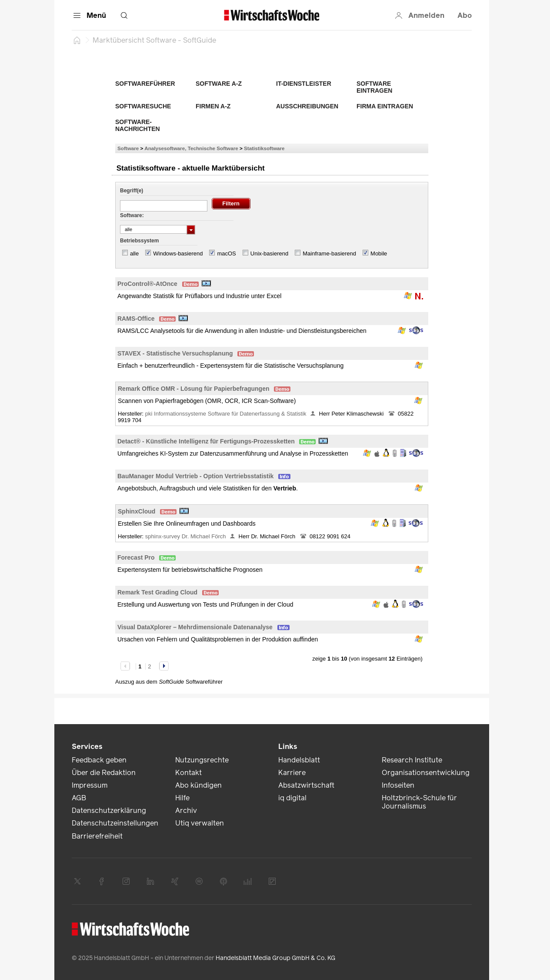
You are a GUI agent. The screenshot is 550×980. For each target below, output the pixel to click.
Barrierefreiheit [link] (97, 836)
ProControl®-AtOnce (147, 284)
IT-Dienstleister (304, 84)
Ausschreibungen (307, 106)
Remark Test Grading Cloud (157, 592)
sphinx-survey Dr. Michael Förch (186, 536)
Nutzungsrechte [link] (202, 760)
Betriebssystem (139, 241)
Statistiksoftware (264, 148)
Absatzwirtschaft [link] (306, 785)
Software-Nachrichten (138, 125)
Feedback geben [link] (99, 760)
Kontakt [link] (188, 773)
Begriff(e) (132, 191)
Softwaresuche (143, 106)
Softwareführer (145, 84)
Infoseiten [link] (398, 785)
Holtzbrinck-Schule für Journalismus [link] (419, 802)
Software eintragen (374, 87)
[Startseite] (77, 40)
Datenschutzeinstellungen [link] (115, 823)
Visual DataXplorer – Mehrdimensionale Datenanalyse (195, 627)
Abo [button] (465, 15)
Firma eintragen (385, 106)
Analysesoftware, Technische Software (191, 148)
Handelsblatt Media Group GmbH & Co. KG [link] (275, 958)
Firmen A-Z (213, 106)
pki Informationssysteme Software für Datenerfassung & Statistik (226, 414)
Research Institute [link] (412, 760)
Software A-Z (219, 84)
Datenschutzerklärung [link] (109, 811)
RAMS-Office (136, 319)
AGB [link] (79, 798)
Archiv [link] (186, 811)
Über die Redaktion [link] (104, 773)
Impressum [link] (90, 785)
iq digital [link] (292, 798)
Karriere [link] (292, 773)
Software (128, 148)
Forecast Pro (136, 557)
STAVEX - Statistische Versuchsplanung (175, 353)
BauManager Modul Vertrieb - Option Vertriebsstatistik (195, 476)
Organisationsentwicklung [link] (426, 773)
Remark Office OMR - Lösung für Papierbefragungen (194, 389)
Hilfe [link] (182, 798)
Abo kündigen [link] (198, 785)
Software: (132, 215)
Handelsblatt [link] (299, 760)
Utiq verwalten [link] (200, 823)
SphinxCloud (137, 511)
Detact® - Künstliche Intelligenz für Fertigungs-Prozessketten (206, 441)
